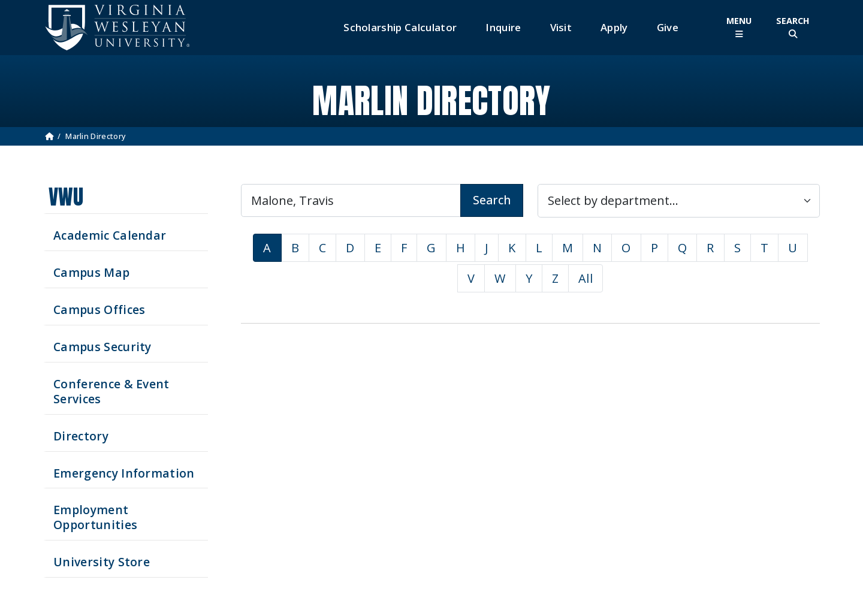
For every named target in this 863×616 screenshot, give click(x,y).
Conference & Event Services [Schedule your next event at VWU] (111, 391)
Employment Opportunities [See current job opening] (95, 517)
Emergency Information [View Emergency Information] (124, 473)
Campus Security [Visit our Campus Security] (102, 347)
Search (492, 200)
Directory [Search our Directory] (81, 436)
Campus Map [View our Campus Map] (91, 272)
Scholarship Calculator (400, 27)
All (586, 278)
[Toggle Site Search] (793, 27)
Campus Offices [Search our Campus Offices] (99, 309)
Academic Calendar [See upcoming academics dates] (110, 235)
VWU (66, 197)
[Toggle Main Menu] (739, 27)
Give (668, 27)
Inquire (503, 27)
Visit (561, 27)
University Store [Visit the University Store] (102, 562)
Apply (614, 27)
